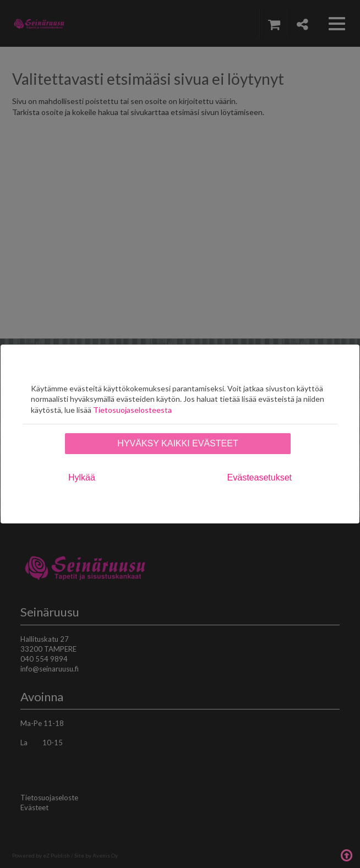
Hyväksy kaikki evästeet (178, 443)
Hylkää (82, 477)
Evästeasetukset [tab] (260, 477)
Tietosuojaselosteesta (132, 410)
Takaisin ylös (346, 854)
